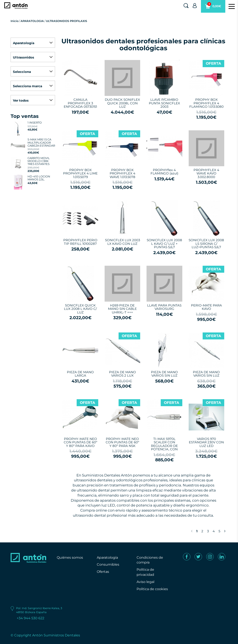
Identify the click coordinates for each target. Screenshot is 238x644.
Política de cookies (152, 589)
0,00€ (213, 7)
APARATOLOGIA (32, 21)
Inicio (15, 21)
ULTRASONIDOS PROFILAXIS (66, 21)
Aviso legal (145, 582)
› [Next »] (225, 531)
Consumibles (108, 564)
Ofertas (103, 572)
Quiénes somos (70, 558)
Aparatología (107, 558)
